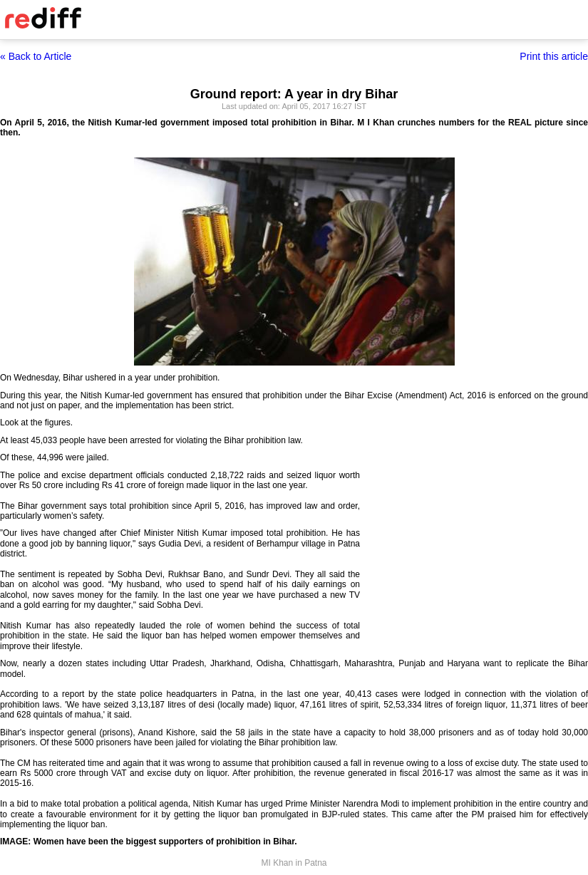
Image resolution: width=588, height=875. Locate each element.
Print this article (554, 56)
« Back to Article (36, 56)
